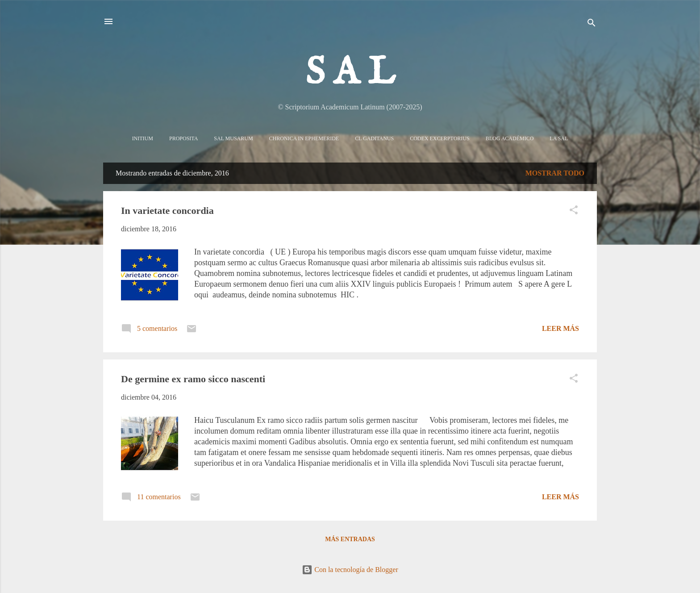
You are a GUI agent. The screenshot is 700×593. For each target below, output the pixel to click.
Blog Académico (510, 138)
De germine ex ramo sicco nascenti (193, 379)
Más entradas (350, 539)
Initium (143, 138)
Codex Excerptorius (440, 138)
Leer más (560, 328)
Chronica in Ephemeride (304, 138)
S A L (350, 73)
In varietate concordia (167, 211)
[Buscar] (592, 24)
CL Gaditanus (374, 138)
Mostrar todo (555, 173)
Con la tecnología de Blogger (350, 570)
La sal (559, 138)
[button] (574, 211)
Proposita (183, 138)
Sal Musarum (233, 138)
